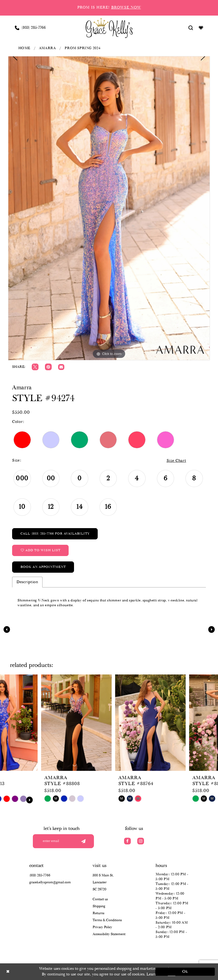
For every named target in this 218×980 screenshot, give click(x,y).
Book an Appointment (43, 567)
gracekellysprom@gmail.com (50, 882)
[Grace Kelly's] (109, 28)
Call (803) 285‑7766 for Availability (55, 534)
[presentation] (35, 723)
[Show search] (191, 28)
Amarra (48, 48)
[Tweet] (35, 367)
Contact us (100, 899)
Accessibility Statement (109, 934)
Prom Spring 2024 (82, 48)
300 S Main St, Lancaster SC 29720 (103, 882)
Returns (99, 913)
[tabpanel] (109, 208)
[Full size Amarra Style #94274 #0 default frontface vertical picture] (109, 208)
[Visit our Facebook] (127, 841)
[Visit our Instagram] (141, 841)
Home (24, 48)
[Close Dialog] (33, 972)
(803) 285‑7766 (40, 875)
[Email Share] (61, 367)
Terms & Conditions (107, 920)
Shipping (99, 906)
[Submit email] (83, 841)
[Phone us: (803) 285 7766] (30, 28)
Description (27, 582)
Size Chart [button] (176, 461)
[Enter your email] (65, 841)
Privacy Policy (102, 927)
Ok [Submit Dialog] (185, 972)
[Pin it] (48, 367)
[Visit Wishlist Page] (201, 28)
